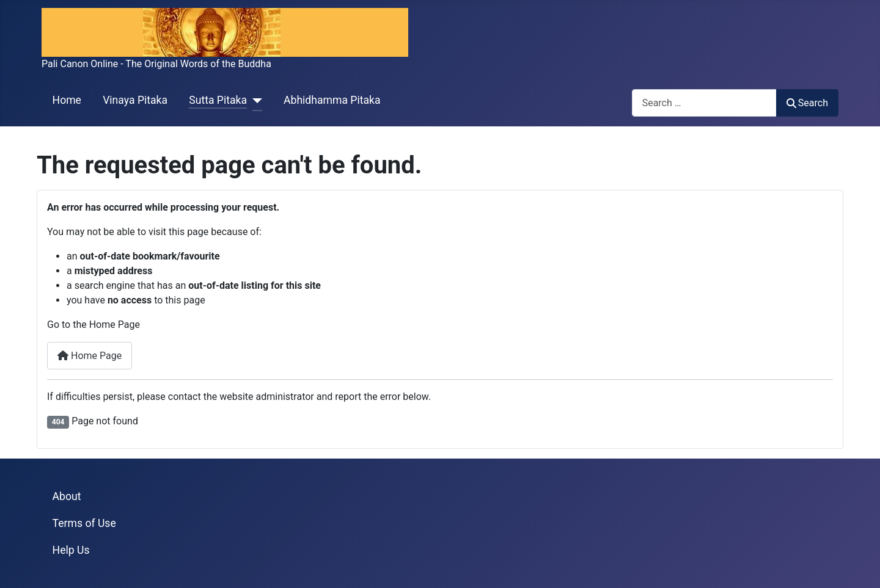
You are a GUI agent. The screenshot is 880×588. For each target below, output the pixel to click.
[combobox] (704, 103)
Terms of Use (84, 523)
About (67, 496)
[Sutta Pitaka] (255, 101)
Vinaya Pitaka (135, 100)
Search (807, 103)
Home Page (90, 356)
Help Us (71, 550)
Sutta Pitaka (218, 100)
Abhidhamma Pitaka (332, 100)
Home (67, 100)
